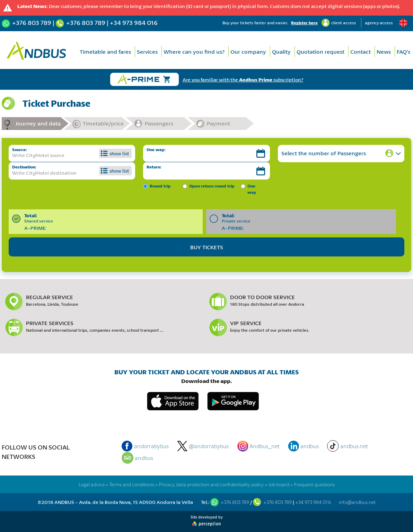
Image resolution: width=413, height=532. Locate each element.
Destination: (24, 167)
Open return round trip (212, 186)
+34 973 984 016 (134, 23)
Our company (248, 51)
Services (147, 51)
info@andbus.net (357, 502)
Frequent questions (314, 484)
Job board (279, 484)
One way (252, 189)
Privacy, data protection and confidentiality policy (211, 484)
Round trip (160, 186)
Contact (361, 51)
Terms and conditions (132, 484)
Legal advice (92, 484)
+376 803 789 (32, 23)
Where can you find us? (194, 51)
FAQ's (403, 51)
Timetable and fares (105, 51)
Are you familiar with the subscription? (243, 80)
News (384, 51)
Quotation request (320, 51)
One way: (156, 150)
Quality (281, 51)
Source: (19, 150)
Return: (154, 167)
